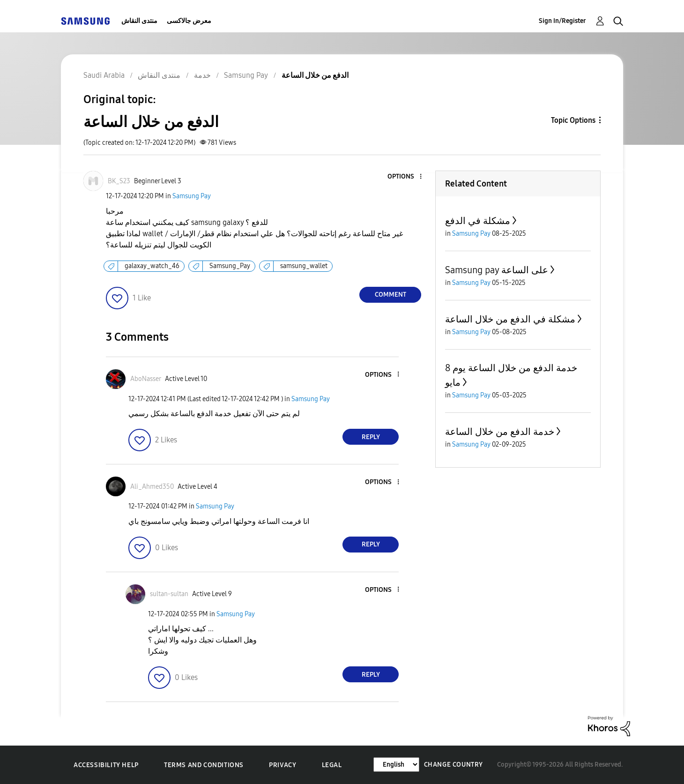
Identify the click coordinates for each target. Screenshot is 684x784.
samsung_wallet (304, 266)
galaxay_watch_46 (152, 266)
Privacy (283, 765)
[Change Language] (396, 765)
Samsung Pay (192, 196)
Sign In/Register (562, 21)
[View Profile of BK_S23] (119, 181)
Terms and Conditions (204, 765)
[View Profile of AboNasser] (146, 379)
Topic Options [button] (573, 120)
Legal (332, 765)
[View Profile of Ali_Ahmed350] (152, 487)
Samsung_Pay (230, 266)
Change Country (454, 765)
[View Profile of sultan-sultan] (169, 594)
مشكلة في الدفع (478, 221)
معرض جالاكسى (189, 21)
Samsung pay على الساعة (497, 270)
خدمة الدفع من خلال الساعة (500, 432)
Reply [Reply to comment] (371, 437)
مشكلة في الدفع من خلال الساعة (510, 319)
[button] (405, 177)
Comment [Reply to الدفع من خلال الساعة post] (390, 295)
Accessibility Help (106, 765)
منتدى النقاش (139, 21)
